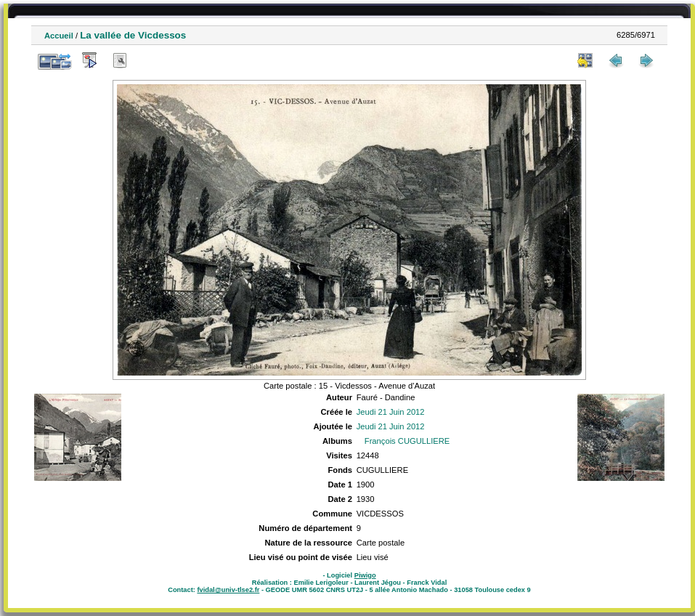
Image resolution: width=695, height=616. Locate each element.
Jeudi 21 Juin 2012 (391, 412)
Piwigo (365, 575)
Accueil (59, 36)
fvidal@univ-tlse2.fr (228, 590)
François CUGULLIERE (407, 441)
